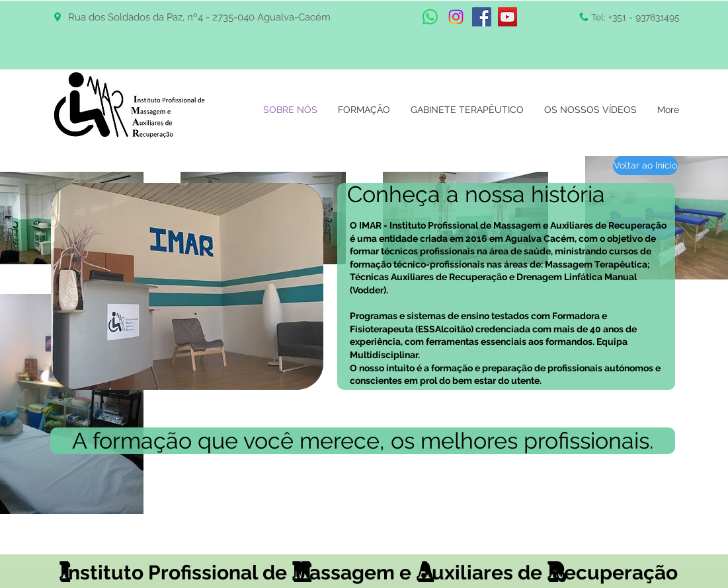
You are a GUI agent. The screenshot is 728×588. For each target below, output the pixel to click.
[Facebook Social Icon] (482, 17)
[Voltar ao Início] (645, 165)
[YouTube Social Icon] (507, 17)
